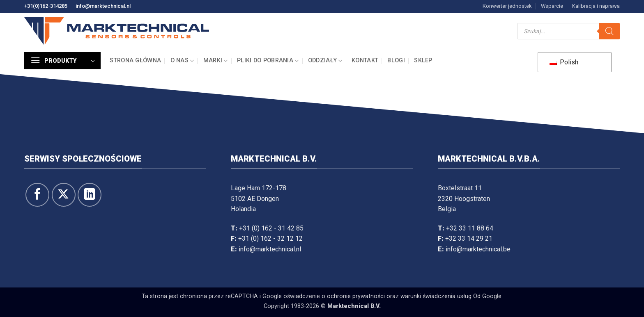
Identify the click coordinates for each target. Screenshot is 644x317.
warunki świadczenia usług (436, 296)
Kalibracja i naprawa (596, 6)
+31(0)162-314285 (46, 6)
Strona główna (135, 60)
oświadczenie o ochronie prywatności (334, 296)
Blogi (396, 60)
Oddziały (325, 61)
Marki (216, 61)
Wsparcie (552, 6)
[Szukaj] (609, 31)
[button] (62, 61)
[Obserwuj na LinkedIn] (90, 195)
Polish (564, 62)
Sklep (423, 60)
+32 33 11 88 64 (470, 228)
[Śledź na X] (64, 195)
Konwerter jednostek (507, 6)
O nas (182, 61)
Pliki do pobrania (268, 61)
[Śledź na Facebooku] (37, 195)
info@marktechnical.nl (103, 6)
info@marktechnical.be (478, 249)
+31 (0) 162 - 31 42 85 (271, 228)
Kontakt (365, 60)
